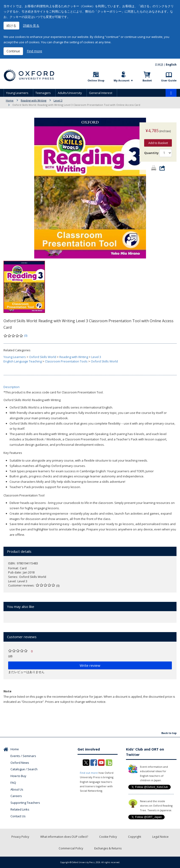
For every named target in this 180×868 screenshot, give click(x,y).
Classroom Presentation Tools (66, 361)
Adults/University (70, 93)
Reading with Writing (34, 100)
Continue (13, 51)
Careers (16, 796)
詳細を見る (31, 25)
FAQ (13, 783)
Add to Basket (158, 138)
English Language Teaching (23, 361)
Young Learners (17, 93)
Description (12, 387)
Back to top (169, 733)
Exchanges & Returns (108, 848)
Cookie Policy (108, 837)
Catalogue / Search (24, 769)
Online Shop (96, 80)
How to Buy (18, 776)
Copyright (135, 837)
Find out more (89, 773)
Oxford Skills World (43, 357)
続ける (11, 25)
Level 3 (58, 100)
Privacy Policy (20, 837)
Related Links (20, 809)
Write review (90, 665)
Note (7, 691)
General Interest (101, 93)
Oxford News (20, 763)
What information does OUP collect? (64, 837)
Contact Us (18, 816)
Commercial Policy (71, 848)
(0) (26, 335)
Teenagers (43, 93)
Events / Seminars (23, 756)
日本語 (159, 65)
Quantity (151, 148)
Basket (147, 80)
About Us (17, 789)
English (171, 65)
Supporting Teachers (25, 803)
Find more (34, 51)
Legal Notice (160, 837)
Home (10, 100)
